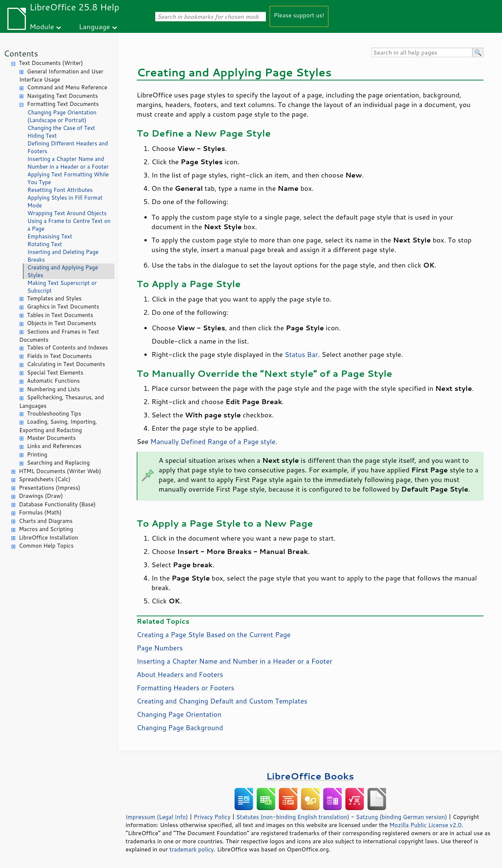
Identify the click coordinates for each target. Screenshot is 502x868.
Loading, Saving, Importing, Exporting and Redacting (58, 426)
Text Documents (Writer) (51, 63)
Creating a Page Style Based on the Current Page (214, 634)
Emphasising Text (50, 236)
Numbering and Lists (53, 389)
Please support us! (299, 15)
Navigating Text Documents (62, 96)
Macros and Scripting (46, 529)
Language (95, 26)
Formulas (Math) (40, 512)
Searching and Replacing (58, 463)
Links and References (54, 446)
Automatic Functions (53, 381)
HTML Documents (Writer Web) (60, 471)
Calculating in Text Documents (66, 364)
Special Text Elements (55, 373)
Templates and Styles (54, 298)
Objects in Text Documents (62, 323)
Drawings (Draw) (41, 496)
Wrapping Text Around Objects (67, 213)
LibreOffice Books (310, 776)
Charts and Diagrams (46, 521)
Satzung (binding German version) (402, 817)
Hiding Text (42, 136)
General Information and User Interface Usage (61, 76)
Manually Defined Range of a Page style (213, 441)
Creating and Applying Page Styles (63, 271)
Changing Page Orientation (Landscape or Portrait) (62, 116)
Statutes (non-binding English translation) (293, 817)
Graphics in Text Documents (63, 306)
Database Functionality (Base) (57, 504)
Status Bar (301, 354)
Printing (37, 454)
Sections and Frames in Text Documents (59, 336)
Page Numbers (160, 648)
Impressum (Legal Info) (157, 817)
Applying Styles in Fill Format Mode (65, 201)
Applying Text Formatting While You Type (68, 178)
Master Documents (51, 438)
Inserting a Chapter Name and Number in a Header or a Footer (68, 163)
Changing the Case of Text (61, 128)
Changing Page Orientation (179, 714)
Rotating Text (45, 244)
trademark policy (192, 849)
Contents (21, 53)
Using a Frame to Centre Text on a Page (69, 225)
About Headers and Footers (180, 674)
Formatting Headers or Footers (185, 688)
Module (42, 26)
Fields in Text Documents (59, 356)
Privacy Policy (212, 817)
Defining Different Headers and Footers (68, 147)
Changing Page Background (180, 727)
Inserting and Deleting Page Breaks (63, 256)
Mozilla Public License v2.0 (426, 825)
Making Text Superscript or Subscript (62, 287)
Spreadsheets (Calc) (45, 479)
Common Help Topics (46, 546)
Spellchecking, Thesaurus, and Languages (62, 402)
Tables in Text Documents (60, 315)
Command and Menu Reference (67, 87)
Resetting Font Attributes (60, 190)
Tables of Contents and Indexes (67, 347)
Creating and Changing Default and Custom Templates (222, 701)
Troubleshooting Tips (54, 414)
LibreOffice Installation (48, 538)
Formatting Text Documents (63, 104)
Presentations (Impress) (49, 488)
